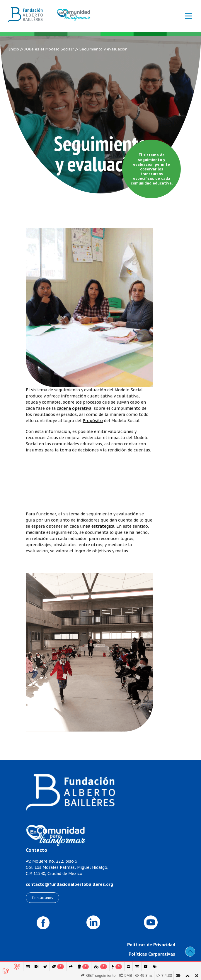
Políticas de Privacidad (151, 945)
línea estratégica (97, 526)
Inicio (14, 49)
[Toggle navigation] (185, 16)
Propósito (93, 421)
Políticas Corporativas (152, 954)
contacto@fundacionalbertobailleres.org (69, 884)
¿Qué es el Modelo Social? (49, 49)
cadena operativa (74, 408)
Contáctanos (42, 898)
